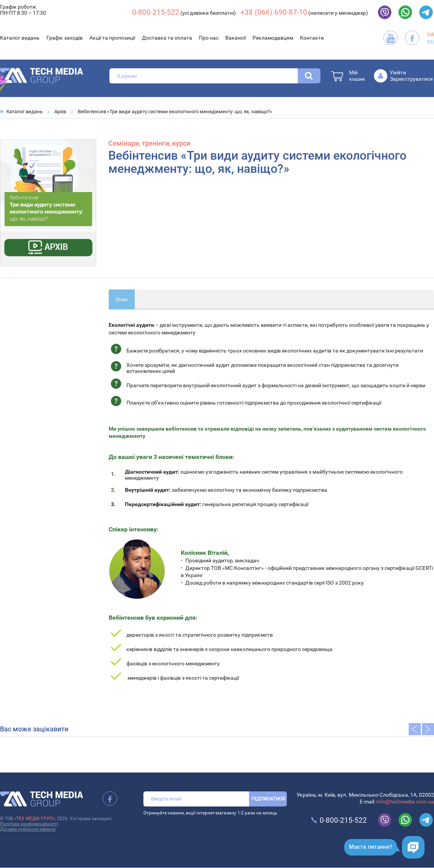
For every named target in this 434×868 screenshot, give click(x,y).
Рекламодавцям (273, 38)
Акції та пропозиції (112, 38)
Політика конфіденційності (29, 824)
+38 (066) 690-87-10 (274, 12)
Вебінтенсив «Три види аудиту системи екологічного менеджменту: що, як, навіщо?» (175, 112)
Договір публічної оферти (28, 829)
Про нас (209, 38)
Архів (60, 112)
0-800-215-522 (156, 12)
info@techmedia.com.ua (405, 802)
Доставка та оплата (167, 38)
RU (431, 42)
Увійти (398, 72)
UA (431, 34)
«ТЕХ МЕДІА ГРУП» (35, 819)
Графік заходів (65, 38)
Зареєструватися (411, 79)
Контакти (312, 38)
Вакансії (235, 38)
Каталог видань (20, 38)
